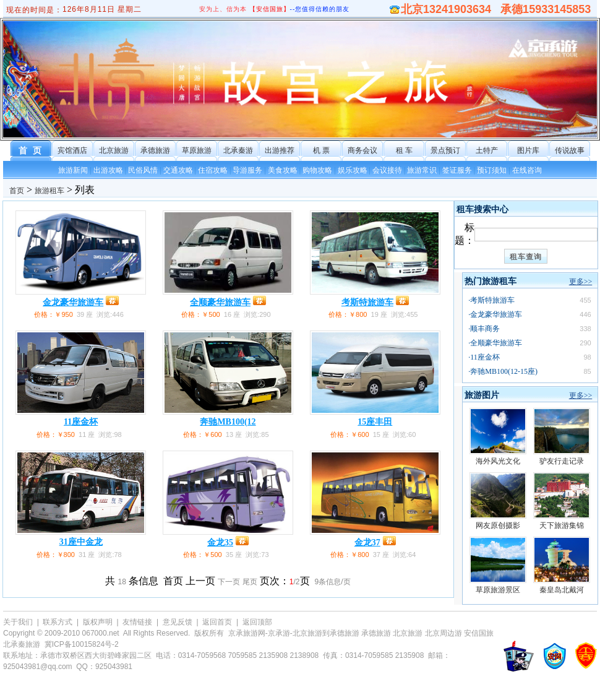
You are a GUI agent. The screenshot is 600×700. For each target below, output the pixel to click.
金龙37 (367, 542)
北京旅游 (114, 150)
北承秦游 (238, 150)
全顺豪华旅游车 (220, 302)
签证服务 (457, 170)
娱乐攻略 (353, 170)
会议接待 (387, 170)
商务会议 (362, 150)
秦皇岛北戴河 (562, 590)
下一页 (229, 582)
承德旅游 (155, 150)
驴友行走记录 (562, 461)
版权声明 (98, 622)
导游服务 (247, 170)
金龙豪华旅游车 (73, 302)
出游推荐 (280, 150)
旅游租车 (49, 191)
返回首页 (217, 622)
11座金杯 (81, 422)
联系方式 (58, 622)
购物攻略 (317, 170)
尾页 (250, 582)
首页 (17, 191)
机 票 (321, 150)
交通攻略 (178, 170)
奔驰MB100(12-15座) (504, 371)
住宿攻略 (213, 170)
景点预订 (445, 150)
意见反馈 (178, 622)
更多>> (581, 282)
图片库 (528, 150)
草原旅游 (197, 150)
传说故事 (570, 150)
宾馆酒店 (72, 150)
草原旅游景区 (498, 590)
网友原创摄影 (498, 525)
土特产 (487, 150)
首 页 (31, 151)
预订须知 (492, 170)
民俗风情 (143, 170)
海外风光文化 (498, 461)
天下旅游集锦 (562, 525)
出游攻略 (108, 170)
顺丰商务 (485, 329)
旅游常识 (422, 170)
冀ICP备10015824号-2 (82, 644)
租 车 (404, 150)
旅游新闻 (73, 170)
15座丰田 (375, 422)
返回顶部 (257, 622)
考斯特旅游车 (367, 302)
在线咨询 (527, 170)
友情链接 (137, 622)
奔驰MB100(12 (228, 422)
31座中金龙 (81, 542)
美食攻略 (283, 170)
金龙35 (220, 542)
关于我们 (18, 622)
